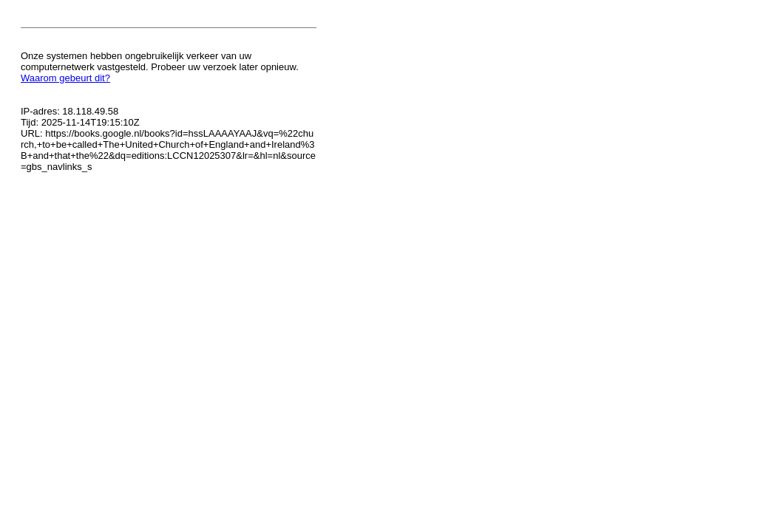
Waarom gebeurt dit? (65, 78)
